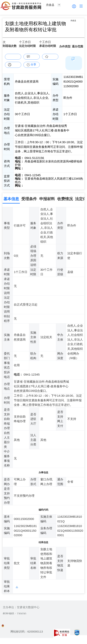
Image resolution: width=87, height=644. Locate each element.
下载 (15, 70)
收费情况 (65, 203)
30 (21, 48)
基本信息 (11, 203)
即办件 (63, 49)
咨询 (33, 62)
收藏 (52, 62)
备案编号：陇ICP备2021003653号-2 (24, 622)
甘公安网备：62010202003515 (23, 629)
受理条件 (29, 203)
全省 (75, 49)
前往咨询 (30, 174)
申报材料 (47, 203)
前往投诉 (30, 191)
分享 (33, 70)
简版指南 (74, 71)
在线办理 (13, 62)
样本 (17, 590)
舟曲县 (15, 38)
